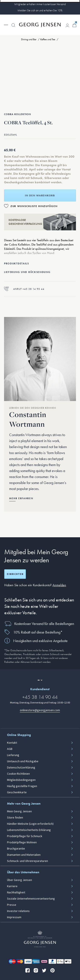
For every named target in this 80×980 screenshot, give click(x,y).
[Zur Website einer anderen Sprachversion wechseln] (40, 680)
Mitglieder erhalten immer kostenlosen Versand (40, 4)
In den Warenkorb (40, 195)
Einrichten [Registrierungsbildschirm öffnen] (15, 574)
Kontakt (12, 743)
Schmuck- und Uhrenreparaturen (28, 861)
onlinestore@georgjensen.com (40, 710)
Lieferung (13, 755)
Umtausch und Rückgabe (23, 761)
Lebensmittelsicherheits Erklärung (29, 830)
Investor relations (18, 911)
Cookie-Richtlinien (18, 774)
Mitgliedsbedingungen (21, 780)
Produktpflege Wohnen (22, 842)
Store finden (15, 818)
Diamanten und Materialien (24, 855)
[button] (13, 27)
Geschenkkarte (17, 792)
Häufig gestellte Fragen (22, 786)
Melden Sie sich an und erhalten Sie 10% (40, 10)
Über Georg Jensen (20, 880)
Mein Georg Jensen (19, 811)
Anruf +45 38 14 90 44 (24, 289)
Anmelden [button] (59, 585)
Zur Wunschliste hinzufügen (34, 206)
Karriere (12, 886)
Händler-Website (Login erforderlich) (30, 824)
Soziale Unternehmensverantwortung (31, 899)
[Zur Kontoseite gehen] (67, 25)
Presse (12, 905)
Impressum (14, 917)
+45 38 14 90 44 (40, 697)
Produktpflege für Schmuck (25, 836)
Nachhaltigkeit (16, 893)
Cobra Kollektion (17, 114)
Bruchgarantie (16, 849)
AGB (10, 749)
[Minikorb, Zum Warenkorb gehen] (74, 25)
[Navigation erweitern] (6, 25)
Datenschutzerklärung (21, 768)
